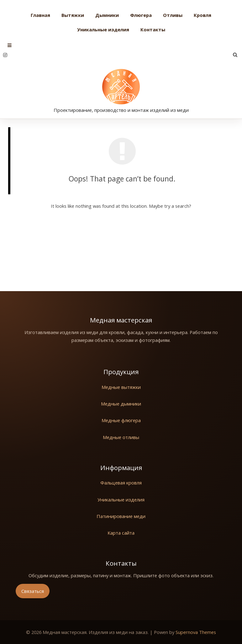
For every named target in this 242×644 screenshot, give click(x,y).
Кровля (203, 15)
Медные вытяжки (121, 387)
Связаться (33, 591)
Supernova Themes (196, 632)
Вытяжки (73, 15)
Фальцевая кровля (121, 483)
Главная (40, 15)
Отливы (173, 15)
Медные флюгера (121, 420)
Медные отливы (121, 437)
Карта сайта (121, 533)
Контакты (153, 29)
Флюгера (141, 15)
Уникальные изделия (103, 29)
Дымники (107, 15)
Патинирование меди (121, 516)
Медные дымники (121, 404)
